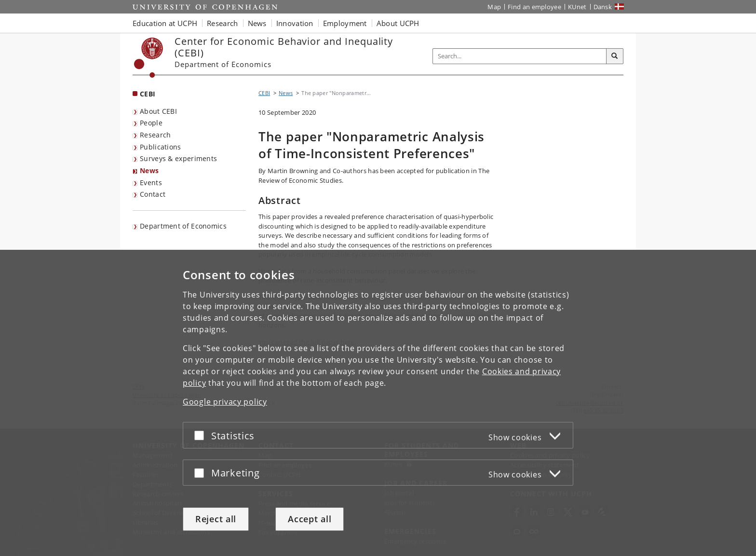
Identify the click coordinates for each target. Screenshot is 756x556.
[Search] (615, 56)
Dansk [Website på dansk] (603, 7)
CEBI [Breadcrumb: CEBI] (264, 93)
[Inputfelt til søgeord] (520, 56)
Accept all (310, 519)
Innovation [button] (295, 23)
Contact (153, 194)
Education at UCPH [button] (165, 23)
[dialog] (378, 403)
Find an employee (534, 7)
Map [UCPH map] (494, 7)
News (149, 170)
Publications (161, 147)
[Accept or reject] (202, 435)
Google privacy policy (225, 402)
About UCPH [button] (398, 23)
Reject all (216, 519)
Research (155, 135)
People (151, 123)
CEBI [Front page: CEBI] (148, 94)
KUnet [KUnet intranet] (577, 7)
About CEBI (158, 111)
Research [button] (222, 23)
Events (151, 183)
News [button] (257, 23)
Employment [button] (345, 23)
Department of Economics (183, 226)
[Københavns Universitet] (149, 58)
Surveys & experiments (178, 158)
